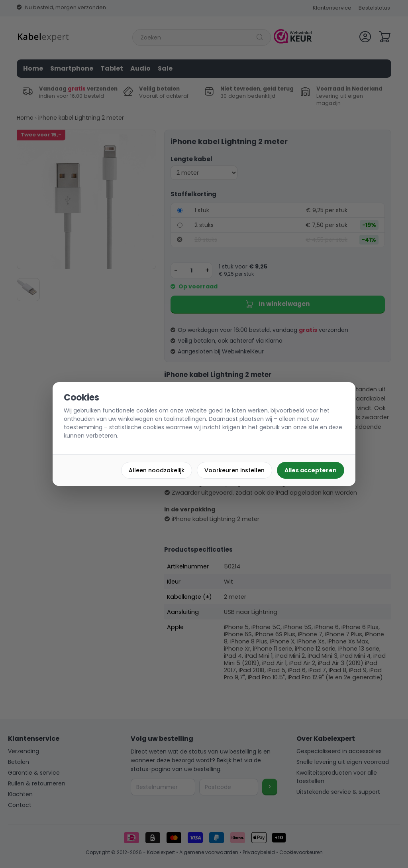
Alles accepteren (311, 470)
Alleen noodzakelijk (157, 470)
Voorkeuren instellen (234, 470)
